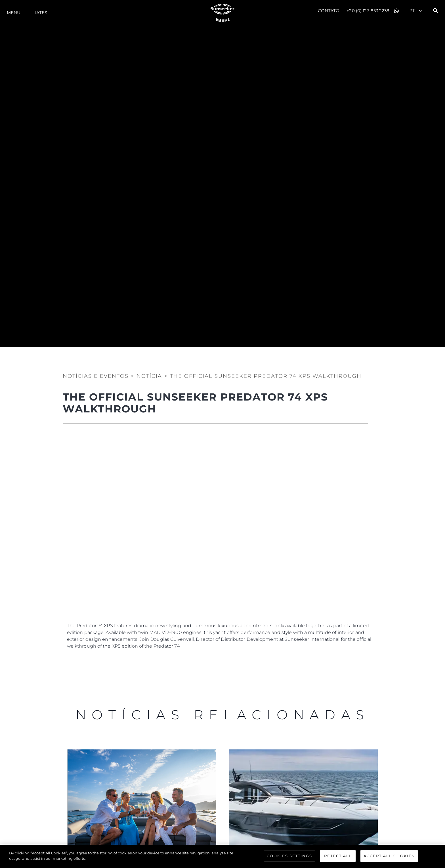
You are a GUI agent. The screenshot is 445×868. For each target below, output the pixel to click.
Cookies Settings (289, 856)
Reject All (338, 856)
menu (14, 13)
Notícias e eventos (96, 374)
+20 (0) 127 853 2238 (368, 11)
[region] (222, 856)
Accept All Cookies (389, 856)
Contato (329, 11)
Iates (41, 13)
